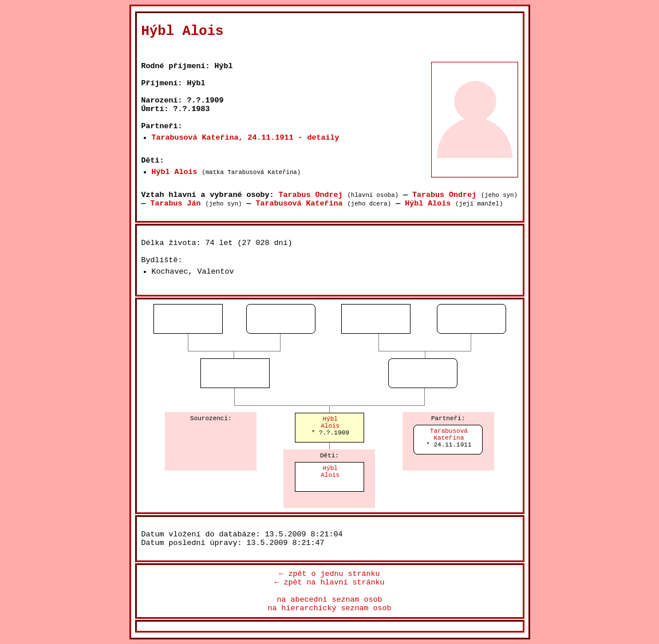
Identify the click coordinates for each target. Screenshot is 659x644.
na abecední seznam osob (330, 600)
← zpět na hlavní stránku (330, 582)
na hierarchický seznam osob (330, 608)
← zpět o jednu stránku (330, 574)
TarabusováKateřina (449, 434)
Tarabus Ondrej (310, 195)
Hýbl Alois (175, 172)
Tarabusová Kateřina (299, 204)
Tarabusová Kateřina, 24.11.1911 (223, 138)
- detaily (318, 138)
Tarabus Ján (176, 204)
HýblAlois (330, 422)
